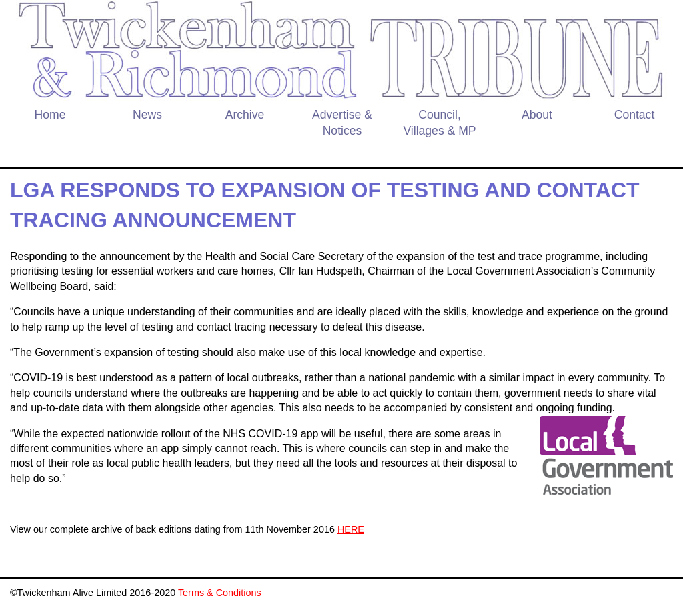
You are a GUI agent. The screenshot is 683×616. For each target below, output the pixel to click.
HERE (351, 529)
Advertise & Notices (342, 123)
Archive (245, 115)
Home (50, 115)
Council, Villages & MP (439, 123)
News (147, 115)
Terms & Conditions (220, 593)
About (537, 115)
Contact (635, 115)
